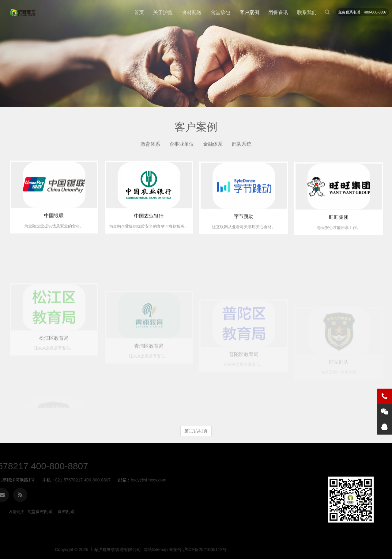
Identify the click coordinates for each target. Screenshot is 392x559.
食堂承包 (221, 12)
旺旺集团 (339, 230)
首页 (139, 12)
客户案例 (249, 12)
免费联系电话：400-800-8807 (362, 12)
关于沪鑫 (163, 12)
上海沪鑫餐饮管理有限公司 (267, 549)
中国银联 (54, 221)
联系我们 (307, 12)
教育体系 (150, 146)
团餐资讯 (278, 12)
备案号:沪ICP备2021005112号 (350, 549)
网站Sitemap (307, 549)
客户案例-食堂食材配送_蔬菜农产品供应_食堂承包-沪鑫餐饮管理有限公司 (23, 13)
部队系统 (242, 146)
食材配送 (192, 12)
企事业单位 (182, 146)
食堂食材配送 (40, 511)
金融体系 (213, 146)
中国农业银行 (149, 224)
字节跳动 (244, 226)
